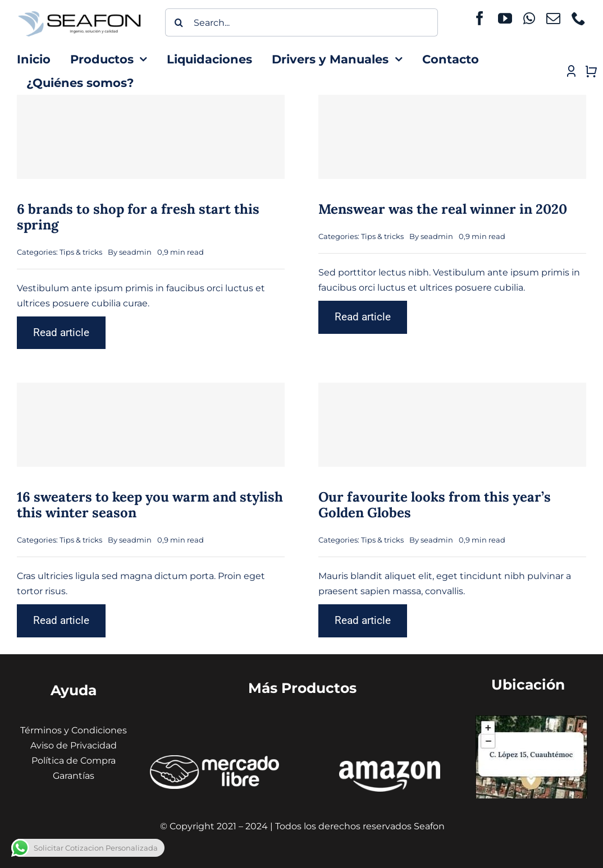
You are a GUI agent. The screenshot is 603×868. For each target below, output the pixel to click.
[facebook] (480, 18)
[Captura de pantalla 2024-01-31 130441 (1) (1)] (531, 720)
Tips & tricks (81, 252)
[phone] (579, 18)
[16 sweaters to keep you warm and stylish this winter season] (151, 425)
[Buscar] (179, 22)
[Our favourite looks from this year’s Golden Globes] (452, 425)
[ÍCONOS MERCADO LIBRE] (215, 759)
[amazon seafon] (390, 765)
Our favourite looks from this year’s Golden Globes (435, 505)
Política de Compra (74, 761)
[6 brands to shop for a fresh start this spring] (151, 137)
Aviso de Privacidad (74, 745)
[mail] (553, 18)
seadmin (135, 252)
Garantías (74, 776)
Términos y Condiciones (74, 730)
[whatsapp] (529, 18)
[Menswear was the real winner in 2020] (452, 137)
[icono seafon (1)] (79, 12)
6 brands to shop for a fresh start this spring (138, 217)
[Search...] (302, 22)
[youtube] (505, 18)
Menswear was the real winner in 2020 (443, 209)
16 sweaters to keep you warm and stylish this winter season (150, 505)
